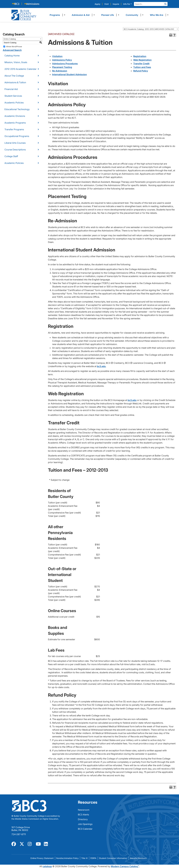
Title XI (84, 858)
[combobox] (151, 29)
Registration (140, 56)
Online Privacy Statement (42, 858)
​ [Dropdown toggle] (64, 15)
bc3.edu (101, 366)
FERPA (93, 858)
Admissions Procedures (65, 64)
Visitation (57, 56)
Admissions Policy (62, 60)
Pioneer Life (108, 15)
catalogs (47, 866)
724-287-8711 (19, 834)
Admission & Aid (81, 15)
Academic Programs (15, 123)
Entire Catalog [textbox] (10, 39)
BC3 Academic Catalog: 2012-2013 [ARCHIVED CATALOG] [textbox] (149, 29)
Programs (55, 15)
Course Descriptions (15, 150)
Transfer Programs (14, 129)
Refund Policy (141, 71)
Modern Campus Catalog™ (125, 866)
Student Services (13, 96)
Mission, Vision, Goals (16, 62)
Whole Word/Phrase (14, 47)
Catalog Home (12, 56)
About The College (14, 76)
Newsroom (84, 810)
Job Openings (85, 824)
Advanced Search (12, 50)
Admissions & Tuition (15, 82)
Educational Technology (17, 109)
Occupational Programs (17, 136)
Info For (127, 4)
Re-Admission (60, 71)
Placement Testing (62, 67)
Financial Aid (11, 89)
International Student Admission (70, 74)
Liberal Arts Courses (15, 143)
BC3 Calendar (85, 829)
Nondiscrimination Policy (67, 858)
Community (132, 15)
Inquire (116, 4)
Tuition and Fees (142, 67)
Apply (97, 4)
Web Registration (142, 60)
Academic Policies (14, 103)
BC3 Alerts (83, 815)
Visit (106, 4)
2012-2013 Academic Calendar (20, 69)
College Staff (11, 156)
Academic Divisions (15, 116)
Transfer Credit (141, 64)
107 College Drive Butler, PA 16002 (21, 829)
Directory (83, 819)
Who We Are (157, 15)
